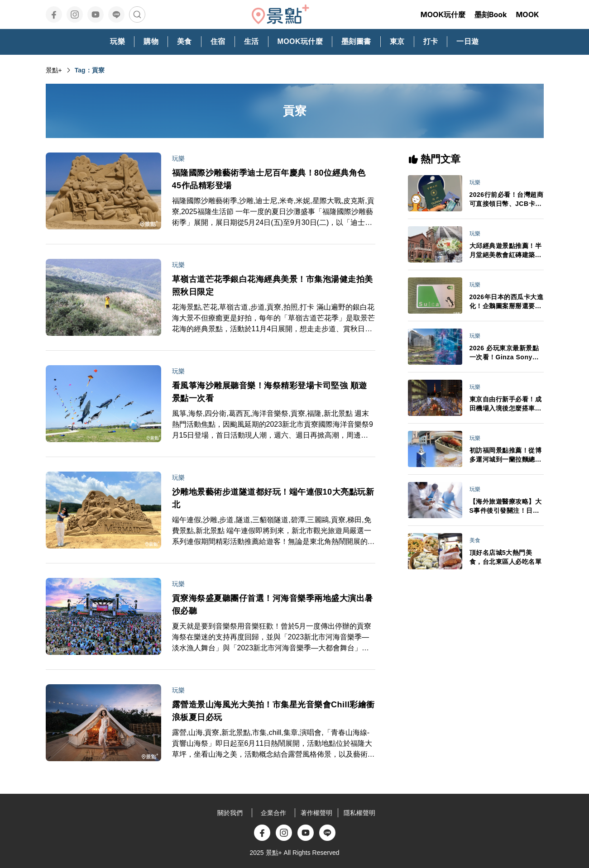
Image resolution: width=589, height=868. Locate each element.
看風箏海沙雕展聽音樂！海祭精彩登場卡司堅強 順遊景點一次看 (270, 392)
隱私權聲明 (359, 813)
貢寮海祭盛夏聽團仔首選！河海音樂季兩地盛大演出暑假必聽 (273, 605)
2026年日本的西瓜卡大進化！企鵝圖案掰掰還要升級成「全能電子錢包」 (507, 302)
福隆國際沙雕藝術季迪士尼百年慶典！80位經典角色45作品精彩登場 (269, 179)
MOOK (527, 14)
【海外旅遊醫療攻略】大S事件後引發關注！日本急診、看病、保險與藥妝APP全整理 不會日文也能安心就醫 (506, 506)
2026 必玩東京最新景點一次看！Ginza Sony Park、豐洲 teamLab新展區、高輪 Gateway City (505, 353)
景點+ (54, 70)
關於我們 (230, 813)
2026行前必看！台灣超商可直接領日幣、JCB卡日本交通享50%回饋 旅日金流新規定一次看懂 (507, 200)
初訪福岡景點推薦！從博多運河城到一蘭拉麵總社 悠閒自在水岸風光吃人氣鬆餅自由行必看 (506, 455)
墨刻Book (491, 14)
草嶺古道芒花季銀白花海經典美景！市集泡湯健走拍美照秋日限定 (273, 286)
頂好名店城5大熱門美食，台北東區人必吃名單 (506, 557)
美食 (475, 540)
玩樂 (178, 158)
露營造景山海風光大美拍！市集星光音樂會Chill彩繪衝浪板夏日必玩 (274, 711)
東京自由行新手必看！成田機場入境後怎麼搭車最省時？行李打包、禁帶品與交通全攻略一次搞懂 (506, 404)
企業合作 (273, 813)
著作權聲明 (316, 813)
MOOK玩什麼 (443, 14)
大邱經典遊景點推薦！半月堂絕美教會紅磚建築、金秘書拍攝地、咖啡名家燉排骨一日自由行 (506, 251)
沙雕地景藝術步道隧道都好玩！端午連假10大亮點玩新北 (273, 498)
